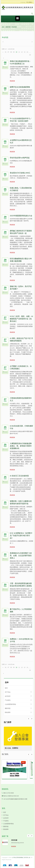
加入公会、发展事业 (11, 748)
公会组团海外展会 (10, 704)
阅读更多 (12, 81)
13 (25, 52)
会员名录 (8, 696)
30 (30, 55)
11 (19, 52)
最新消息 (8, 27)
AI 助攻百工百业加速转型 (19, 476)
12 (22, 52)
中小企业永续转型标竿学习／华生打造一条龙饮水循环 (21, 120)
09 (14, 52)
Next (29, 719)
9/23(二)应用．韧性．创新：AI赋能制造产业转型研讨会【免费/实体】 (21, 319)
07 (8, 52)
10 (17, 52)
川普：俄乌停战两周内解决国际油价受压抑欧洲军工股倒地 (21, 585)
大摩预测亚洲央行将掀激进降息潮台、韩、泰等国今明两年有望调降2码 (21, 446)
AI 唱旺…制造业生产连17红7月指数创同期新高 (21, 339)
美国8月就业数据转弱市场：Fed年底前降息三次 (20, 62)
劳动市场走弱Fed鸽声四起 (20, 158)
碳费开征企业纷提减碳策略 (20, 87)
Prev (32, 719)
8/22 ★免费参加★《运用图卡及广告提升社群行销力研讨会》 (21, 535)
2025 (5, 67)
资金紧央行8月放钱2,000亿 (20, 173)
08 (11, 52)
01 (6, 52)
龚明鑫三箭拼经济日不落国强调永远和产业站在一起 (21, 232)
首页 (3, 27)
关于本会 (8, 692)
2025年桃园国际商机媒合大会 (21, 216)
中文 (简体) (29, 2)
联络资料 (8, 712)
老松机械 (14, 840)
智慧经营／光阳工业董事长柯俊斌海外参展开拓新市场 (21, 502)
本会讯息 (14, 27)
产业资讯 (8, 700)
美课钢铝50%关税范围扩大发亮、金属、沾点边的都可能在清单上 (21, 556)
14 (27, 52)
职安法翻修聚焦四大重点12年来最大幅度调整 (21, 260)
